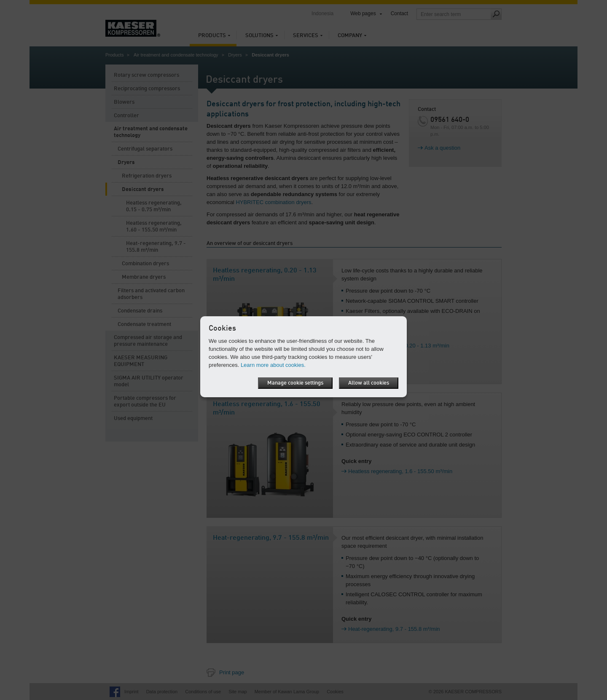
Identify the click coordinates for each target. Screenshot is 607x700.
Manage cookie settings (295, 383)
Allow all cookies (369, 383)
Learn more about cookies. (273, 365)
